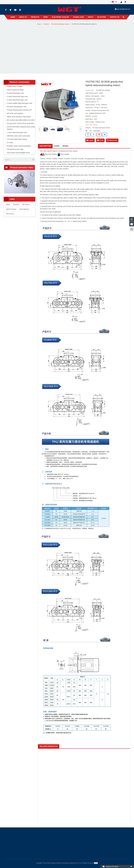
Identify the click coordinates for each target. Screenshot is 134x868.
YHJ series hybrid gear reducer (60, 24)
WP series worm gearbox (15, 113)
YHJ (91, 131)
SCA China (10, 214)
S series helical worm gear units (17, 97)
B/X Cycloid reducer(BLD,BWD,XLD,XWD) (21, 120)
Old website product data (15, 149)
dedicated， (97, 131)
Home (39, 24)
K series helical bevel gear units (17, 100)
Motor (8, 204)
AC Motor (10, 143)
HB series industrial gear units (17, 107)
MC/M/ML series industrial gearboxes (19, 146)
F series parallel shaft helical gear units (20, 103)
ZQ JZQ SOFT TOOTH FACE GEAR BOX (21, 123)
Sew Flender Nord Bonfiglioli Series (18, 153)
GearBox (16, 204)
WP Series (26, 204)
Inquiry (90, 140)
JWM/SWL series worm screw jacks (18, 136)
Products (46, 24)
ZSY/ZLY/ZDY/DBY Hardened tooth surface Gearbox (21, 128)
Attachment (112, 140)
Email (100, 140)
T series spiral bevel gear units (17, 132)
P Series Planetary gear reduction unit (19, 110)
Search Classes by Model (15, 90)
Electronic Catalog (48, 154)
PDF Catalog (63, 154)
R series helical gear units (15, 93)
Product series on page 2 (15, 86)
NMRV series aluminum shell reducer (19, 117)
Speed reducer (11, 209)
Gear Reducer (24, 209)
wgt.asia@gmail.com (124, 9)
